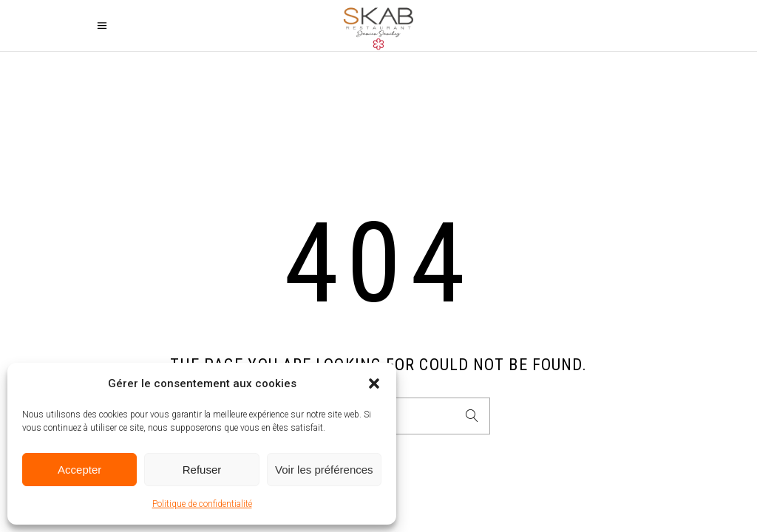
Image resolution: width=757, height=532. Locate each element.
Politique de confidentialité (202, 504)
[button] (374, 383)
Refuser (202, 470)
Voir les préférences (324, 470)
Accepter (79, 470)
